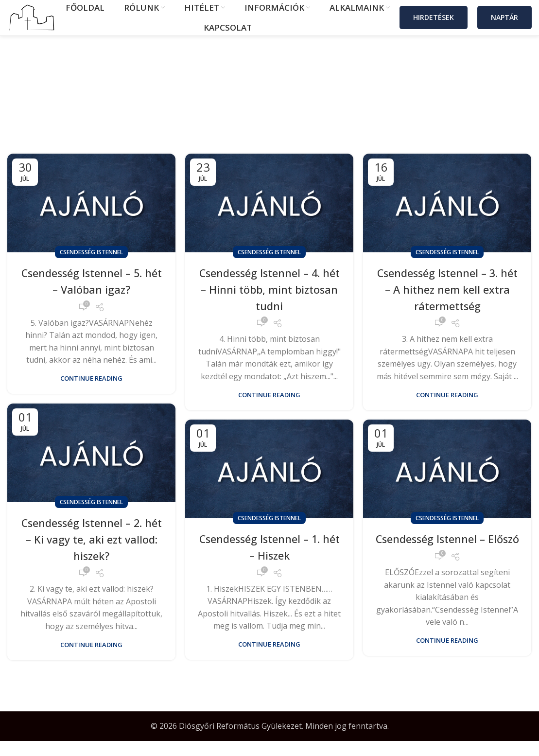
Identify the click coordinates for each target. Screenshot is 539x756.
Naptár (504, 25)
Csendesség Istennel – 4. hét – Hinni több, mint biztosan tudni (269, 304)
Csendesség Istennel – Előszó (447, 562)
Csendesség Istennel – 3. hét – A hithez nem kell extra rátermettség (447, 304)
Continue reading (91, 394)
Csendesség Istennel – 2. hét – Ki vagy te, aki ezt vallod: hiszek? (92, 554)
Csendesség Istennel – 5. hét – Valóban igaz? (92, 296)
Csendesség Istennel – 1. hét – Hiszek (269, 562)
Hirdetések (434, 25)
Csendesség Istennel (91, 267)
